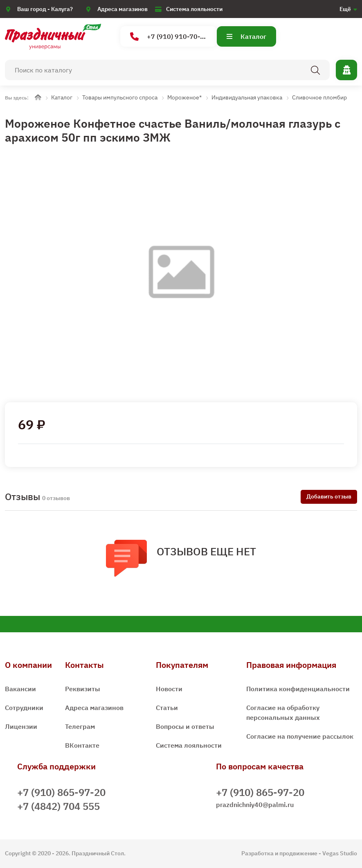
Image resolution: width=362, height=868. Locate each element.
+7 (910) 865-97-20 (61, 792)
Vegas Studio (340, 853)
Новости (169, 689)
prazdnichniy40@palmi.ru (255, 805)
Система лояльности (194, 9)
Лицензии (21, 726)
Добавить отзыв (329, 496)
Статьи (167, 708)
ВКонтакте (82, 745)
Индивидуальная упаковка (247, 97)
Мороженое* (184, 97)
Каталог (246, 36)
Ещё (345, 9)
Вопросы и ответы (185, 726)
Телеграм (80, 726)
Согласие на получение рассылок (300, 736)
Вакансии (20, 689)
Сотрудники (24, 708)
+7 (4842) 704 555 (58, 806)
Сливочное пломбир (319, 97)
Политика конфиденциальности (298, 689)
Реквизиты (83, 689)
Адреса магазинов (123, 9)
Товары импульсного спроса (120, 97)
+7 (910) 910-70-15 (169, 37)
